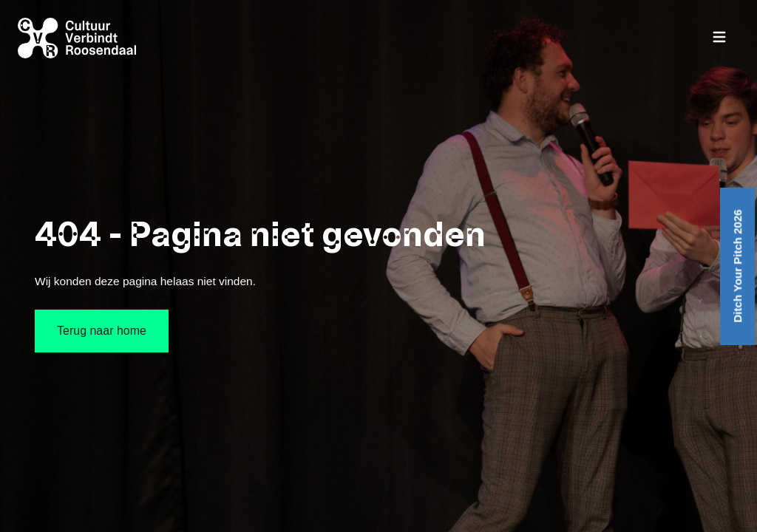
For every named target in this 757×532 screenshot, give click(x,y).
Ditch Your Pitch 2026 (737, 266)
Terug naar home (102, 331)
